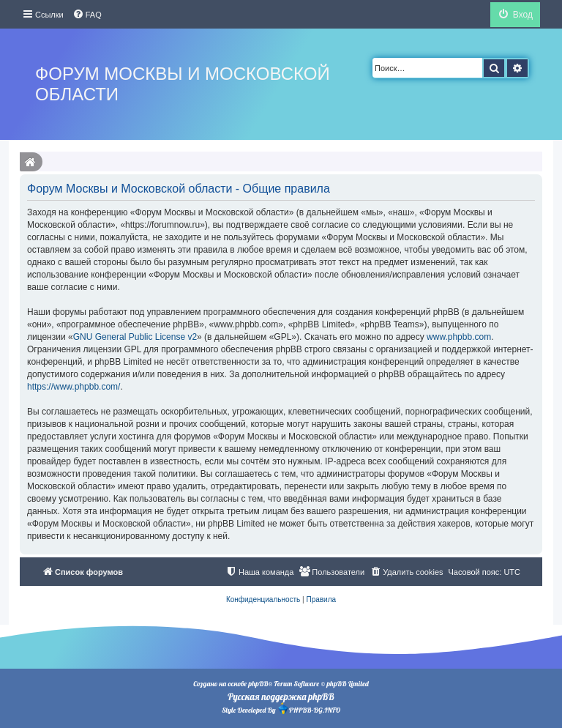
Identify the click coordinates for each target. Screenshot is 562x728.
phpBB (258, 684)
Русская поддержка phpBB (281, 697)
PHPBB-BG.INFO (309, 709)
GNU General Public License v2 (135, 337)
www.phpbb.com (459, 337)
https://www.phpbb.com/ (74, 387)
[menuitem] (87, 15)
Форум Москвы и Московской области (183, 84)
